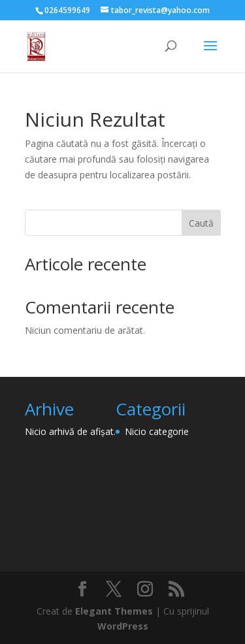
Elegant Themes (114, 611)
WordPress (123, 626)
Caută (201, 223)
